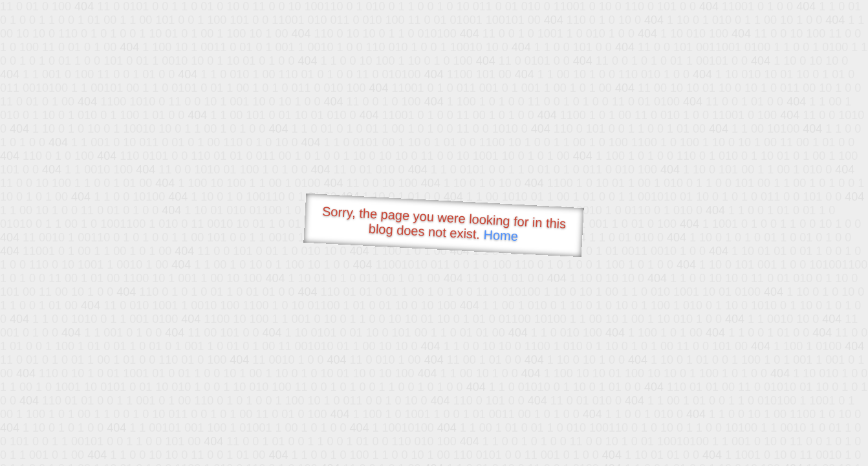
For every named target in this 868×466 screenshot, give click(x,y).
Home (501, 235)
